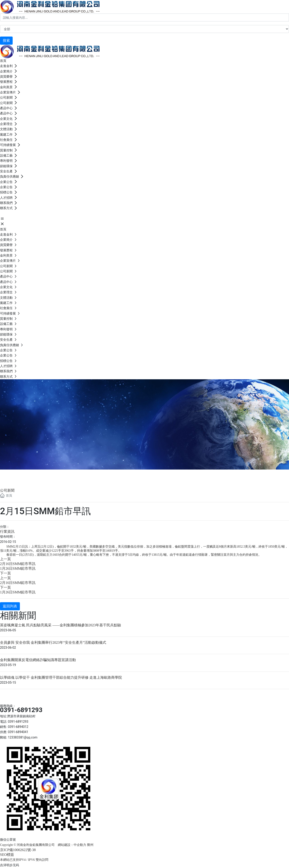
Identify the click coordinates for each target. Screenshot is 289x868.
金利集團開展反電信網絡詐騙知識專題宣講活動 (38, 660)
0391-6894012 (18, 727)
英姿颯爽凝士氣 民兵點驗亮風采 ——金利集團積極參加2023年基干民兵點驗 (61, 625)
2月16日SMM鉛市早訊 (18, 564)
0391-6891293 (21, 710)
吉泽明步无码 (9, 865)
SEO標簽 (7, 855)
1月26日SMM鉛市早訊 (18, 568)
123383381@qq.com (23, 737)
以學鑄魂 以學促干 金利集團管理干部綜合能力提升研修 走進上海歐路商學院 (61, 677)
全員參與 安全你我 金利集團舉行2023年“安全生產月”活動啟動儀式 (53, 642)
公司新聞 (18, 475)
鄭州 (91, 845)
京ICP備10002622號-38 (18, 850)
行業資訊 (7, 531)
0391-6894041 (18, 732)
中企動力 (80, 845)
